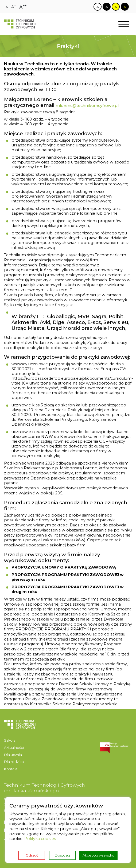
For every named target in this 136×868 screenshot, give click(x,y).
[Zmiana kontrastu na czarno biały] (107, 7)
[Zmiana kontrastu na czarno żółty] (125, 7)
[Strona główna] (20, 24)
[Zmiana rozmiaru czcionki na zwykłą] (7, 7)
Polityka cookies (40, 839)
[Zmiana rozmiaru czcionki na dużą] (14, 7)
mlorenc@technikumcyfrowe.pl (87, 106)
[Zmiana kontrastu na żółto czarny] (116, 7)
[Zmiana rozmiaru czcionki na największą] (23, 7)
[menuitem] (20, 741)
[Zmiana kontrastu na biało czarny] (98, 7)
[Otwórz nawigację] (124, 24)
